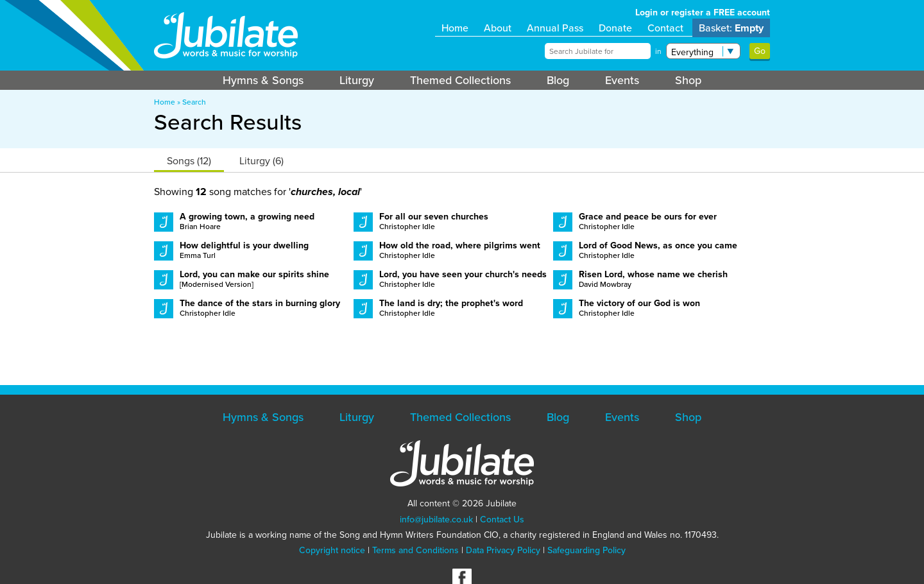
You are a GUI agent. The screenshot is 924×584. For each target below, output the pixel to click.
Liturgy (357, 80)
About (498, 28)
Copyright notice (332, 550)
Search (194, 102)
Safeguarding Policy (586, 550)
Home (455, 28)
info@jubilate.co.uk (436, 520)
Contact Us (502, 520)
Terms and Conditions (415, 550)
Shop (688, 80)
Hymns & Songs (263, 80)
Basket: (731, 28)
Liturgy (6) (261, 161)
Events (622, 80)
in (658, 51)
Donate (615, 28)
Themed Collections (460, 80)
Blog (558, 80)
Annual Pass (555, 28)
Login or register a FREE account (703, 13)
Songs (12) (189, 161)
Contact (665, 28)
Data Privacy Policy (503, 550)
